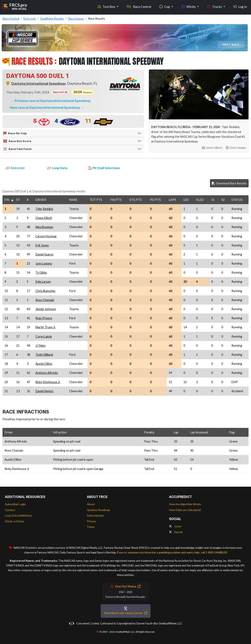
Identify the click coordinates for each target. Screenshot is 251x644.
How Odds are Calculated (185, 510)
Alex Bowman (44, 227)
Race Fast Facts (17, 149)
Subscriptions (95, 516)
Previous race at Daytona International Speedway (53, 101)
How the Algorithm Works (185, 504)
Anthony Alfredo (47, 373)
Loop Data (57, 168)
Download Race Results (229, 183)
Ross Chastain (45, 300)
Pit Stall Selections (104, 168)
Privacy (92, 521)
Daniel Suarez (44, 254)
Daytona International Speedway (39, 83)
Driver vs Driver (15, 521)
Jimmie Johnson (46, 309)
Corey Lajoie (44, 336)
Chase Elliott (44, 218)
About (91, 504)
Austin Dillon (44, 364)
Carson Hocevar (46, 236)
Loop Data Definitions (18, 516)
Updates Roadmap (98, 510)
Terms (91, 527)
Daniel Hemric (44, 391)
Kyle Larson (43, 282)
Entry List (15, 168)
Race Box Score (17, 141)
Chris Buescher (46, 291)
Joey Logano (44, 263)
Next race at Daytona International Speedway (45, 107)
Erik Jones (42, 245)
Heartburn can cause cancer (126, 613)
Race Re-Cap (15, 133)
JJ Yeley (40, 346)
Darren (176, 532)
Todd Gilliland (44, 355)
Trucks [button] (215, 6)
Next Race (231, 44)
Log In (240, 6)
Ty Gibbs (41, 273)
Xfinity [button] (189, 6)
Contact (10, 510)
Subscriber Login (15, 504)
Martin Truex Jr (46, 327)
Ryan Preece (44, 318)
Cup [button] (165, 6)
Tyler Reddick (44, 209)
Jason (175, 526)
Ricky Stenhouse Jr (48, 382)
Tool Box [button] (107, 6)
